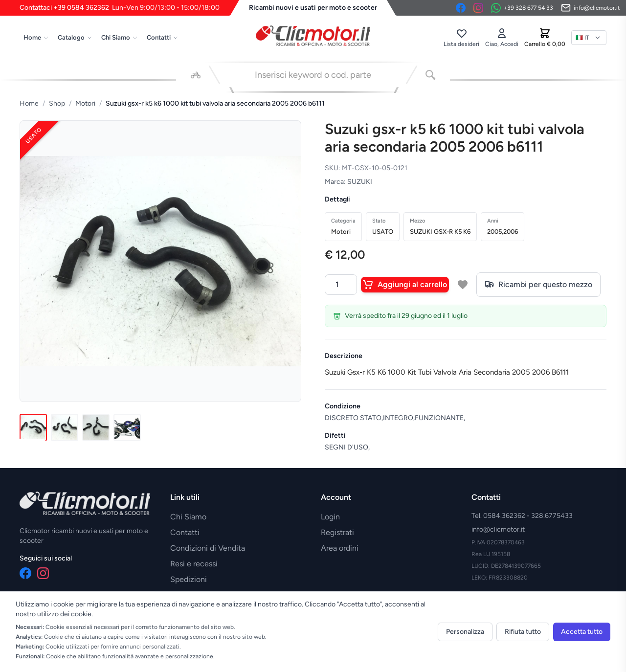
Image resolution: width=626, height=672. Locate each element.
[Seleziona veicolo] (196, 75)
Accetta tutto (582, 632)
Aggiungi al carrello (405, 285)
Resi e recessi (194, 564)
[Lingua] (589, 38)
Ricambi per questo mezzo (538, 285)
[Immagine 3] (96, 427)
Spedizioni (189, 579)
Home (36, 37)
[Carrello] (545, 38)
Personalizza (465, 632)
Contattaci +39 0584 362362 (120, 8)
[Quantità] (341, 285)
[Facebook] (461, 8)
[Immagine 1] (33, 427)
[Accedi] (502, 38)
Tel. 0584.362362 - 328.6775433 (522, 516)
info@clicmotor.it (498, 529)
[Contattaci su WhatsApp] (522, 8)
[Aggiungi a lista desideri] (463, 285)
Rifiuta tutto (523, 632)
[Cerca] (430, 75)
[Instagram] (478, 8)
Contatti (163, 37)
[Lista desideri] (461, 38)
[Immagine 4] (127, 427)
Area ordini (340, 548)
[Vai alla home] (313, 36)
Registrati (337, 532)
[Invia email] (591, 8)
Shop (57, 103)
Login (330, 517)
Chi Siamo (120, 37)
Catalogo (75, 37)
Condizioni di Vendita (208, 548)
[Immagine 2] (65, 427)
